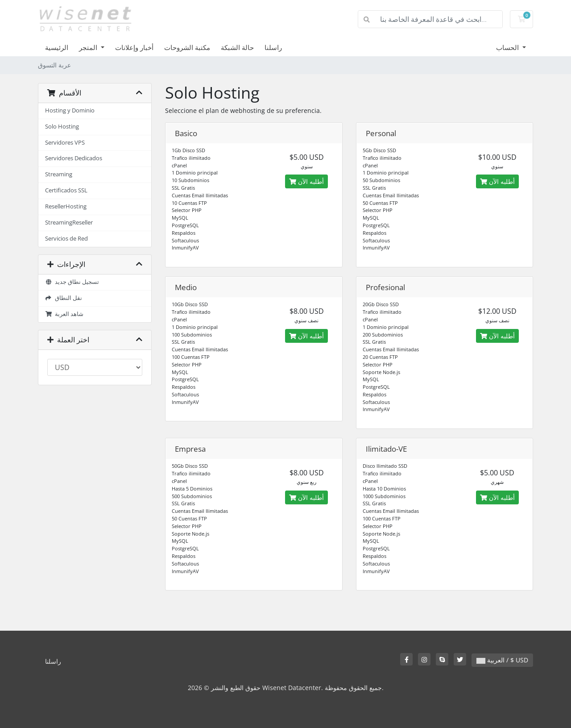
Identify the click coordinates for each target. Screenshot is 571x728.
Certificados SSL (66, 190)
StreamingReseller (69, 223)
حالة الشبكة (237, 47)
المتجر (89, 47)
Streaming (59, 174)
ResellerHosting (66, 206)
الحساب (508, 47)
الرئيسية (57, 47)
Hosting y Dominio (70, 110)
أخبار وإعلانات (134, 47)
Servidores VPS (65, 143)
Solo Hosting (62, 127)
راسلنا (273, 47)
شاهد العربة (64, 314)
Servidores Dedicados (74, 158)
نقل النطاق (64, 298)
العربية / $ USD (502, 660)
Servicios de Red (66, 239)
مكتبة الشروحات (187, 47)
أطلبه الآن (306, 181)
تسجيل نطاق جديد (72, 282)
